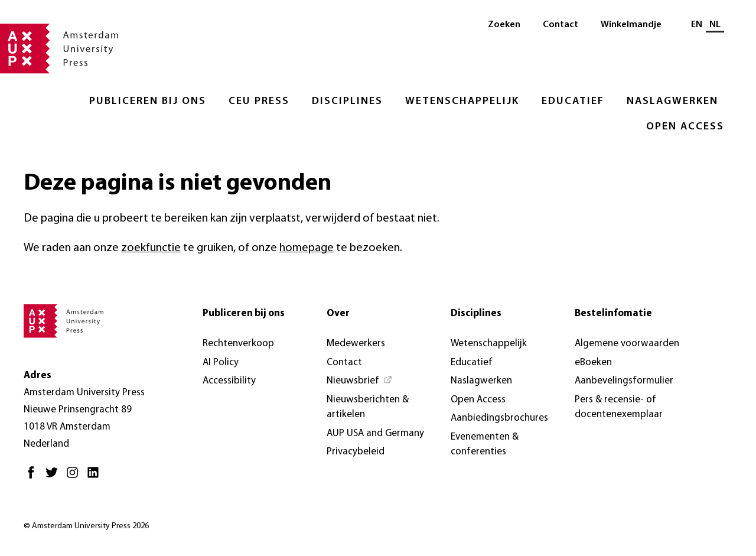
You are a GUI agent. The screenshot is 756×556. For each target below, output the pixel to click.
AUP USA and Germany (375, 433)
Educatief (573, 101)
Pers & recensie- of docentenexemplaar (619, 407)
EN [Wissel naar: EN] (697, 25)
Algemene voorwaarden (627, 344)
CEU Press (259, 101)
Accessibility (229, 381)
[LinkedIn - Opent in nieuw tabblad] (96, 477)
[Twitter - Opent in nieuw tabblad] (55, 477)
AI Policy (221, 362)
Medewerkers (356, 344)
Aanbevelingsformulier (624, 381)
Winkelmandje (631, 25)
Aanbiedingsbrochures (499, 418)
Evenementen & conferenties (485, 445)
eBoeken (593, 362)
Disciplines (347, 101)
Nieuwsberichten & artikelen (368, 407)
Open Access (685, 127)
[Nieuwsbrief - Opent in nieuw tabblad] (360, 381)
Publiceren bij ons (148, 101)
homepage (307, 248)
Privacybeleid (356, 452)
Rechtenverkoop (238, 344)
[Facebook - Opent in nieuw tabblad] (34, 477)
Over (338, 313)
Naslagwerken (672, 101)
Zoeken (504, 25)
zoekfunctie (151, 248)
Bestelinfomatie (613, 313)
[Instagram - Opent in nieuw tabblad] (75, 477)
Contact (561, 25)
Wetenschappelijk (462, 101)
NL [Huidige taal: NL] (715, 25)
